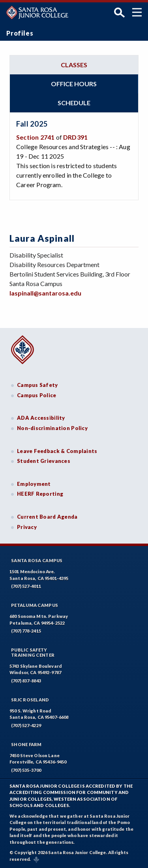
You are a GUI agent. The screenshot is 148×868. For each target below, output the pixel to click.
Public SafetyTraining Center (33, 652)
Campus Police (37, 395)
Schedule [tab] (74, 103)
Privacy (27, 527)
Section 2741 (35, 137)
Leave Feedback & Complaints (57, 451)
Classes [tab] (74, 65)
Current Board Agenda (47, 517)
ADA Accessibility (41, 418)
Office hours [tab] (74, 84)
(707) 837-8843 (26, 681)
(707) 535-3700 (26, 770)
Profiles (20, 33)
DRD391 (75, 137)
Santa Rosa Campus (37, 560)
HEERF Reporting (40, 494)
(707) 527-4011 (26, 586)
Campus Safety (37, 385)
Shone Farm (26, 744)
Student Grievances (44, 461)
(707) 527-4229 (26, 725)
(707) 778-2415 (26, 631)
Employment (34, 484)
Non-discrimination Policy (52, 428)
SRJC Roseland (30, 700)
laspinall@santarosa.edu (45, 293)
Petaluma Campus (35, 605)
